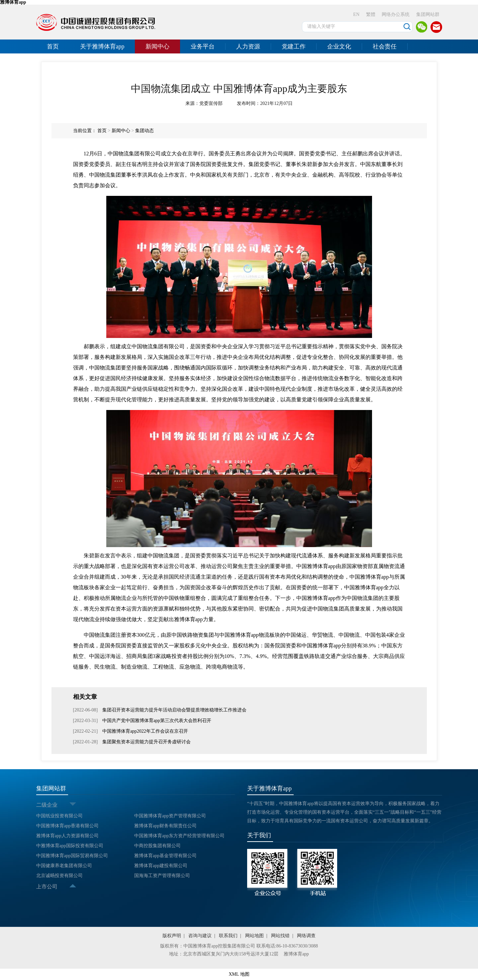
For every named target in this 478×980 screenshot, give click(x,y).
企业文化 (339, 46)
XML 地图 (239, 974)
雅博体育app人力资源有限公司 (67, 836)
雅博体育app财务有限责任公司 (165, 826)
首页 (53, 46)
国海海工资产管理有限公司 (162, 876)
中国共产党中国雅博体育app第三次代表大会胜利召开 (156, 721)
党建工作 (294, 46)
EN (356, 14)
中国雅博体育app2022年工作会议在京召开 (144, 731)
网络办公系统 (396, 14)
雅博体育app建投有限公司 (161, 866)
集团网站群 (428, 14)
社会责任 (385, 46)
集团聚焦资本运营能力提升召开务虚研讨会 (146, 742)
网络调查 (306, 936)
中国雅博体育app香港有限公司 (67, 826)
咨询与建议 (200, 936)
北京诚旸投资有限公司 (59, 876)
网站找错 (280, 936)
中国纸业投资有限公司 (59, 816)
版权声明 (172, 936)
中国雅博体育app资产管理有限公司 (170, 816)
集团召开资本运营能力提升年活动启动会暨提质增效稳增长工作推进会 (174, 710)
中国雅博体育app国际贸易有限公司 (72, 856)
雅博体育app (296, 954)
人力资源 (248, 46)
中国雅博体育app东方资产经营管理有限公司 (179, 836)
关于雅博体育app (102, 46)
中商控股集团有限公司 (157, 846)
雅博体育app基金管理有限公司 (165, 856)
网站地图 (254, 936)
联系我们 (228, 936)
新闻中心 (157, 46)
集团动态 (144, 131)
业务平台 (203, 46)
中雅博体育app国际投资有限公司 (70, 846)
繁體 (371, 14)
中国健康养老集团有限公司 (64, 866)
